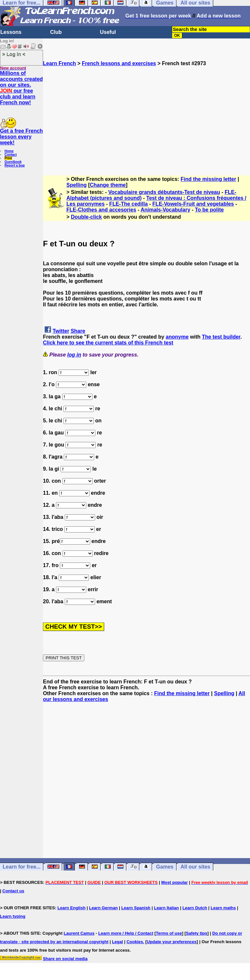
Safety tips (197, 933)
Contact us (13, 891)
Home (9, 151)
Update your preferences (172, 942)
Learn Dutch (195, 908)
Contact (11, 155)
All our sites (195, 867)
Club (56, 32)
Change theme (108, 185)
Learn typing (13, 916)
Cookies (135, 942)
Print (8, 158)
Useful (108, 32)
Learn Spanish (136, 908)
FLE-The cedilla (129, 204)
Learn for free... (21, 867)
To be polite (209, 210)
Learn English (72, 908)
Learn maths (223, 908)
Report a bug (15, 165)
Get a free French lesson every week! (21, 137)
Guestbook (13, 162)
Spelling (76, 185)
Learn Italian (167, 908)
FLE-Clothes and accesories (101, 210)
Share (78, 331)
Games (165, 867)
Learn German (103, 908)
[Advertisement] (146, 112)
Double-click (86, 217)
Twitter (61, 331)
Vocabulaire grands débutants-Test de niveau (164, 192)
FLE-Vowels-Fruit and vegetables (193, 204)
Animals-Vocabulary (166, 210)
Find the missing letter (208, 179)
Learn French (59, 63)
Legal (118, 942)
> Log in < (14, 54)
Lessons (11, 32)
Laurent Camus (79, 933)
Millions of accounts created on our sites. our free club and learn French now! (21, 88)
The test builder (221, 337)
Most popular (174, 882)
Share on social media (65, 959)
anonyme (177, 337)
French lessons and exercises (119, 63)
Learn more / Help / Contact (126, 933)
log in (74, 355)
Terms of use (169, 933)
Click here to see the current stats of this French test (108, 343)
